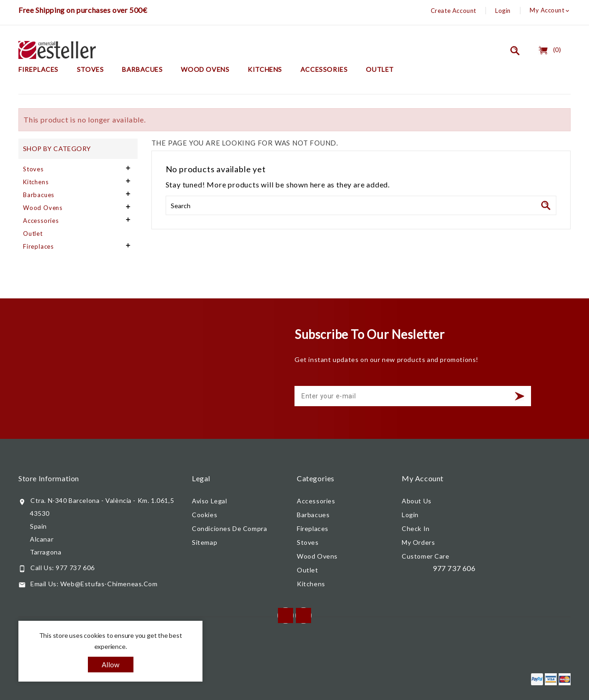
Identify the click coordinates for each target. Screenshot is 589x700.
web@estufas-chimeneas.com (109, 584)
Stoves (90, 69)
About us (417, 501)
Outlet (380, 69)
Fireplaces (38, 69)
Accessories (324, 69)
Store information (49, 478)
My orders (418, 542)
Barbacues (142, 69)
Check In (416, 528)
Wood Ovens (205, 69)
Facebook (286, 615)
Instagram (303, 615)
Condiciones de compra (229, 528)
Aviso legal (210, 501)
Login (503, 11)
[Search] (361, 205)
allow (111, 665)
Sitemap (205, 542)
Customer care (426, 556)
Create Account (453, 11)
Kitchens (265, 69)
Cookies (205, 515)
